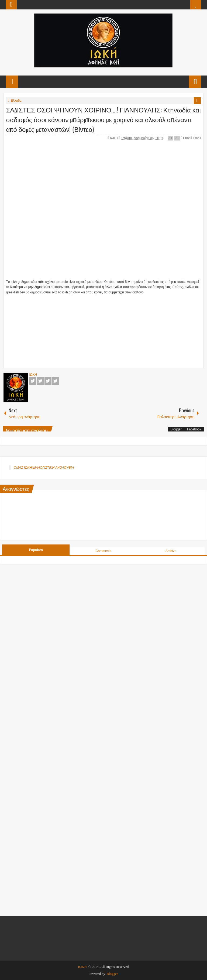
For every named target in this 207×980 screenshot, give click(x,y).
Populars (36, 550)
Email (196, 138)
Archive (171, 551)
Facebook (33, 381)
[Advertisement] (87, 329)
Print (185, 138)
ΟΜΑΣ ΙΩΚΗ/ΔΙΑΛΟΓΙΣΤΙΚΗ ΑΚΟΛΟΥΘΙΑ (44, 468)
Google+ (48, 381)
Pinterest (56, 381)
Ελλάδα (16, 101)
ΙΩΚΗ (114, 138)
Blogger (176, 429)
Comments (103, 551)
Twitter (40, 381)
